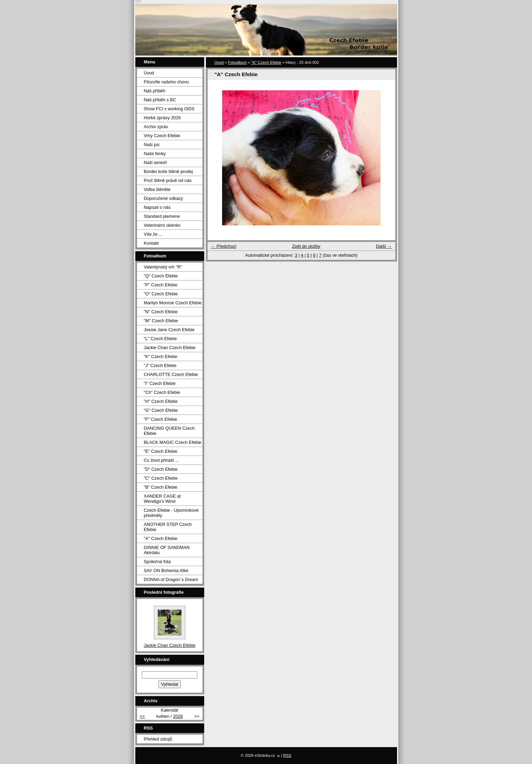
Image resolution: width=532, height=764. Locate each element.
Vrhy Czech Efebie (162, 136)
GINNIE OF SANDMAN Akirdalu (167, 550)
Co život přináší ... (161, 460)
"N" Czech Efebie (161, 312)
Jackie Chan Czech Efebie (170, 348)
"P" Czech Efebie (161, 285)
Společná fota (157, 562)
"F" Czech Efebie (161, 419)
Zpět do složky (306, 246)
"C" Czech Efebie (161, 478)
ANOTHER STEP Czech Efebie (168, 527)
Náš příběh (155, 91)
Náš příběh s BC (160, 100)
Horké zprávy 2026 (162, 118)
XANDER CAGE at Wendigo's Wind (162, 499)
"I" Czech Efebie (160, 383)
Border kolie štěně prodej (168, 171)
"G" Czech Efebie (161, 410)
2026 (178, 716)
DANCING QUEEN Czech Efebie (169, 431)
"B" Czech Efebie (161, 487)
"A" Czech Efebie (266, 62)
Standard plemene (162, 216)
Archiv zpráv (156, 127)
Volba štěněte (157, 189)
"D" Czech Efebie (161, 469)
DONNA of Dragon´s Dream (171, 579)
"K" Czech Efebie (161, 356)
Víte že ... (153, 234)
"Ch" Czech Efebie (162, 392)
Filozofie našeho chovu (166, 82)
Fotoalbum (237, 62)
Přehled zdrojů (158, 739)
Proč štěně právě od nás (168, 180)
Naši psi (152, 145)
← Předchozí (224, 246)
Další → (384, 246)
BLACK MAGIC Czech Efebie (173, 442)
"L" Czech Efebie (160, 339)
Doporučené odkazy (164, 198)
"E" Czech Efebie (161, 451)
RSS (287, 755)
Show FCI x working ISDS (169, 109)
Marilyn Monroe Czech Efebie (173, 303)
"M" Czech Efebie (161, 321)
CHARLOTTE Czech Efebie (171, 374)
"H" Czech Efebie (161, 401)
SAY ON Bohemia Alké (166, 571)
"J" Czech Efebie (160, 365)
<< (142, 716)
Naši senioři (155, 162)
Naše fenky (155, 154)
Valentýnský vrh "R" (163, 267)
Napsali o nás (157, 207)
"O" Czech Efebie (161, 294)
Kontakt (151, 243)
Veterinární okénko (162, 225)
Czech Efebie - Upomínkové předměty (171, 513)
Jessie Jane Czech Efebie (169, 330)
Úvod (219, 62)
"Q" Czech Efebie (161, 276)
